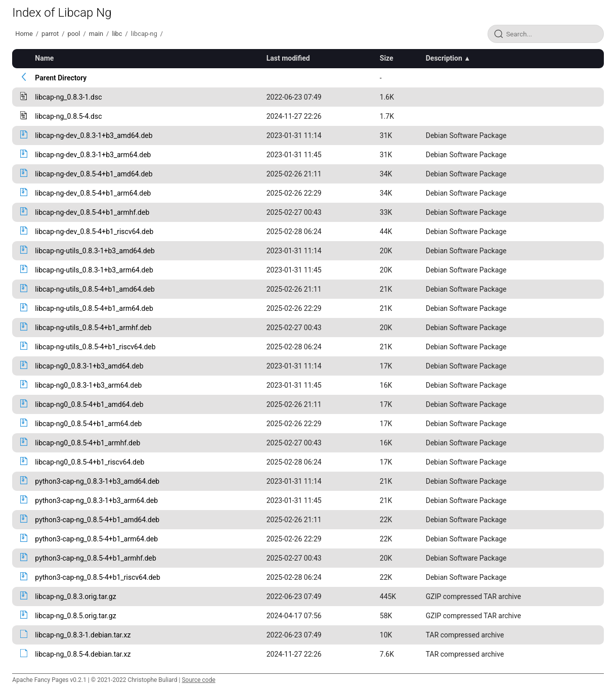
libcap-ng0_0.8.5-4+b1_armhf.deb (87, 443)
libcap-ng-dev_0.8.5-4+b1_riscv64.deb (94, 232)
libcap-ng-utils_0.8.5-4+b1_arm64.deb (94, 308)
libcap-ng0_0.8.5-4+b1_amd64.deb (89, 404)
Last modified (288, 58)
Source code (198, 680)
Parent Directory (61, 78)
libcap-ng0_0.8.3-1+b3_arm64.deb (88, 385)
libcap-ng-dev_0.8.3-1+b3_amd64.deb (94, 135)
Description (444, 58)
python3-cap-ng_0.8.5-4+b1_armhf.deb (96, 558)
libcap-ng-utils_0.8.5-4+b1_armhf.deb (93, 328)
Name (44, 58)
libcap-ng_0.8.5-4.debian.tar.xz (83, 654)
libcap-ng (144, 34)
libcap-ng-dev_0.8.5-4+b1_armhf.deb (92, 212)
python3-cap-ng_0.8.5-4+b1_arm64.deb (96, 539)
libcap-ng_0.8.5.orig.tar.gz (75, 616)
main (96, 34)
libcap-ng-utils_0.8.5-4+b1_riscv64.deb (95, 347)
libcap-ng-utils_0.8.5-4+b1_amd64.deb (95, 289)
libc (117, 34)
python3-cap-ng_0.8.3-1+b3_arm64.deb (96, 500)
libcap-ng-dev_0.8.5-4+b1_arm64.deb (93, 193)
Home (24, 34)
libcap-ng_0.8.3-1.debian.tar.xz (83, 635)
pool (74, 34)
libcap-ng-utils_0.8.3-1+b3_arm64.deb (94, 270)
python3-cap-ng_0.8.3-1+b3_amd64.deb (97, 481)
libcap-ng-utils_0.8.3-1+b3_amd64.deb (95, 251)
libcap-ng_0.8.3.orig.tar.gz (75, 596)
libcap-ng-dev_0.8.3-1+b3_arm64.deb (93, 155)
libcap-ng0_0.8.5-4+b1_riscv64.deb (90, 462)
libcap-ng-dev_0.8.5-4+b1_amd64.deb (94, 174)
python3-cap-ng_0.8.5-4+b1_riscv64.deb (98, 577)
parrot (50, 34)
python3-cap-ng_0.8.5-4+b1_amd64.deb (97, 520)
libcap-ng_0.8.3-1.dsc (68, 97)
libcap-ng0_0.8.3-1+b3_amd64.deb (89, 366)
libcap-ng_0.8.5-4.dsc (68, 116)
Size (387, 58)
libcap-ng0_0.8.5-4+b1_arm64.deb (88, 424)
